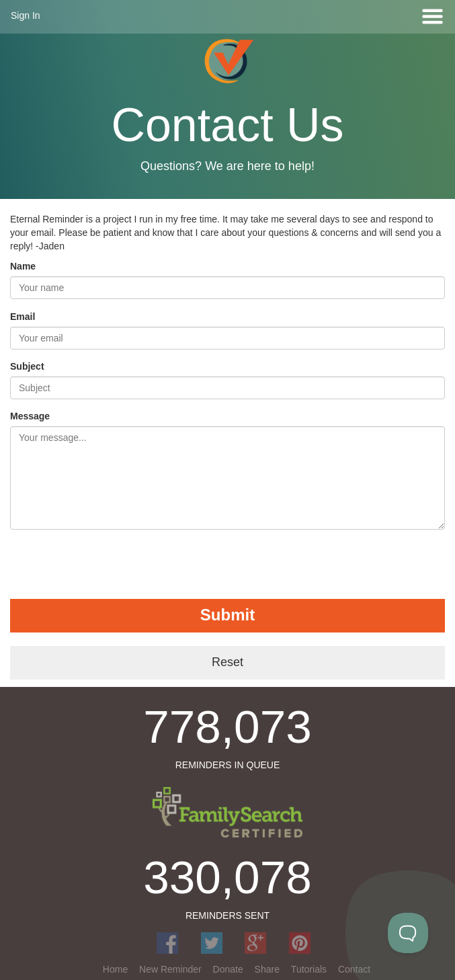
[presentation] (112, 566)
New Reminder (170, 969)
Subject (27, 366)
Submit (228, 615)
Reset (228, 662)
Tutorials (309, 969)
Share (267, 969)
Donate (228, 969)
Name (23, 266)
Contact (354, 969)
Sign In (26, 15)
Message (30, 416)
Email (23, 317)
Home (115, 969)
